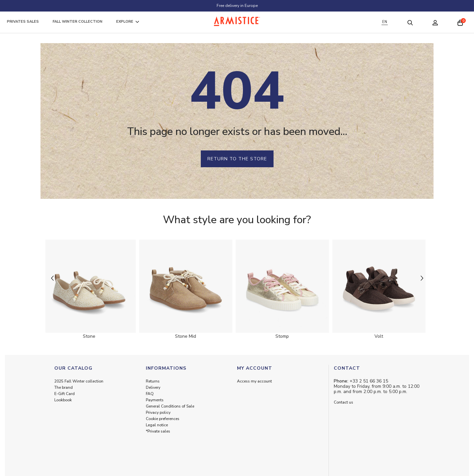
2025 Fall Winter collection (79, 381)
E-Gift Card (65, 394)
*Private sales (158, 431)
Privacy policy (158, 412)
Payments (155, 400)
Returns (153, 381)
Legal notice (157, 425)
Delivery (153, 387)
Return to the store (237, 159)
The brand (64, 387)
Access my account (254, 381)
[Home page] (237, 21)
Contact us (343, 402)
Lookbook (63, 400)
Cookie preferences (163, 419)
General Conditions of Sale (170, 406)
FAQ (150, 394)
